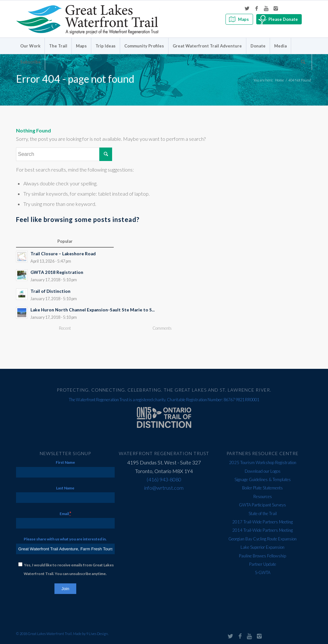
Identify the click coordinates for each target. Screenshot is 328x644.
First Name (65, 462)
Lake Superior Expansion (262, 547)
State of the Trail (263, 513)
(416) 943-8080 (164, 479)
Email (65, 513)
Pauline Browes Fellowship (262, 556)
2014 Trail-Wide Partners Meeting (262, 530)
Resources (263, 496)
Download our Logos (263, 471)
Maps (243, 19)
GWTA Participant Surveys (262, 505)
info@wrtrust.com (164, 488)
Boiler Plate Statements (262, 488)
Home (279, 80)
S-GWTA (263, 572)
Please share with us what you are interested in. (65, 539)
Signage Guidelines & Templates (263, 479)
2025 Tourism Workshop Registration (263, 462)
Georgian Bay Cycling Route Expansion (262, 539)
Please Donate (283, 19)
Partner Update (263, 564)
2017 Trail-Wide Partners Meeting (262, 522)
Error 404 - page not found (75, 79)
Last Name (65, 488)
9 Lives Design (97, 634)
